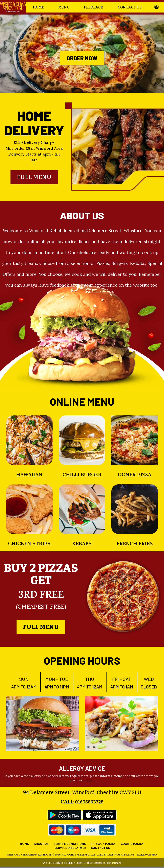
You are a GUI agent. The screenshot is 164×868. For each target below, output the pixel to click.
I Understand (114, 863)
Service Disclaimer (70, 849)
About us (41, 845)
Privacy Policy (103, 845)
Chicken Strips (29, 545)
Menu (64, 7)
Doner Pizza (135, 476)
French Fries (135, 545)
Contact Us (130, 7)
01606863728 (89, 803)
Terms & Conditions (69, 845)
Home (38, 7)
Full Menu (34, 178)
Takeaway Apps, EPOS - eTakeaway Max (132, 856)
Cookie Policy (132, 845)
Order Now (82, 58)
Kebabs (82, 545)
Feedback (94, 7)
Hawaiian (29, 476)
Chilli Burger (82, 476)
